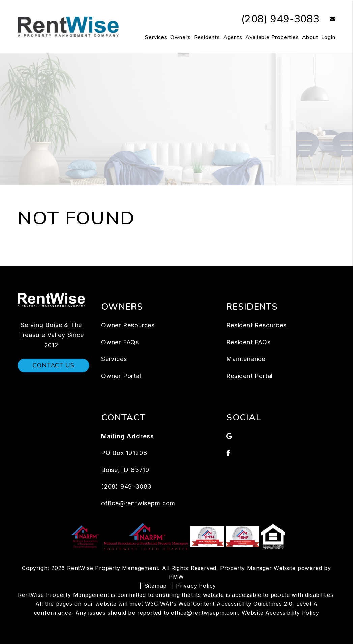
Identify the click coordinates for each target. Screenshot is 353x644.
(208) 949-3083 (281, 19)
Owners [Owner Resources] (181, 37)
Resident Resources (256, 325)
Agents (233, 37)
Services (156, 37)
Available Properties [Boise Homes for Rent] (272, 37)
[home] (68, 26)
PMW (176, 577)
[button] (328, 19)
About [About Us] (310, 37)
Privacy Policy (196, 586)
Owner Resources (128, 325)
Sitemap (156, 586)
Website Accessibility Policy (280, 613)
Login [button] (328, 37)
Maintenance (246, 359)
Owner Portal (121, 376)
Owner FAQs (120, 342)
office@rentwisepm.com (138, 503)
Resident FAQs (248, 342)
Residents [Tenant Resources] (207, 37)
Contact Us (53, 365)
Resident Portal (249, 376)
